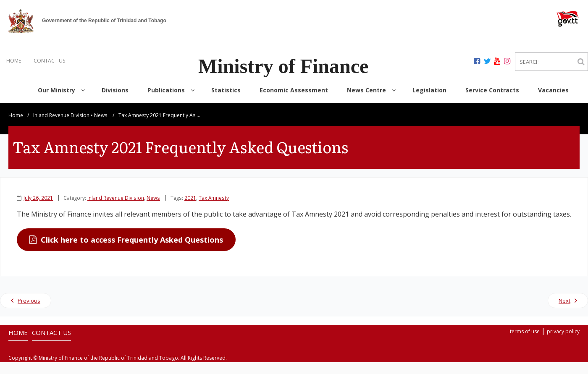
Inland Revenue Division (61, 115)
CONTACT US (49, 61)
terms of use (525, 331)
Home (16, 115)
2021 (190, 198)
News (101, 115)
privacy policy (563, 331)
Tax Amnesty (214, 198)
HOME (14, 61)
